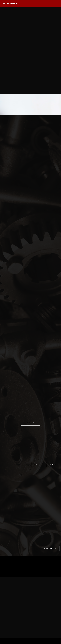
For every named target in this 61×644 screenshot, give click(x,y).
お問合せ (54, 443)
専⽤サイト (39, 443)
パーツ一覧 (31, 401)
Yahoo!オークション (51, 504)
